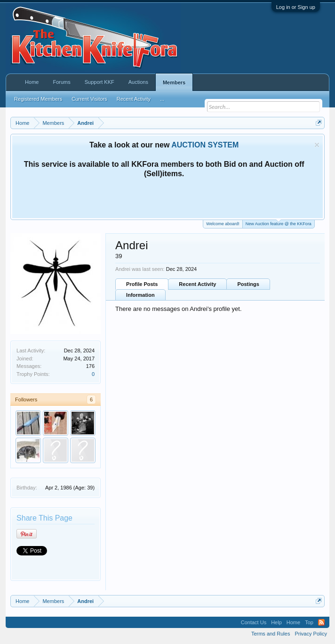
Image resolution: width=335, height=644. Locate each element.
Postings (248, 284)
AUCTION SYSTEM (205, 145)
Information (140, 295)
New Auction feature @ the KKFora (279, 223)
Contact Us (254, 622)
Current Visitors (89, 99)
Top (309, 622)
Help (276, 622)
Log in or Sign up (296, 7)
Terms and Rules (271, 634)
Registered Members (38, 99)
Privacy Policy (311, 634)
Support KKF (100, 82)
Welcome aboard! (223, 224)
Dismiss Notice (317, 145)
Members (174, 82)
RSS (321, 622)
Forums (61, 82)
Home (32, 82)
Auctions (138, 82)
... (162, 99)
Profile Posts (142, 284)
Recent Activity (197, 284)
